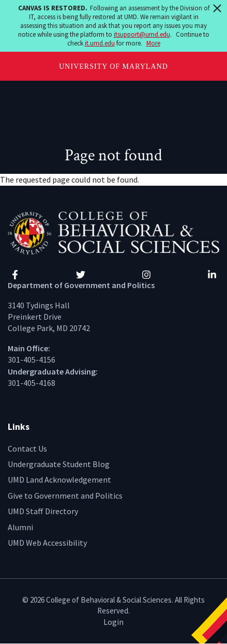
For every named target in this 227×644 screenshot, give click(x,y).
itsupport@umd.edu (142, 34)
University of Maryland (114, 66)
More (153, 43)
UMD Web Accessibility (47, 543)
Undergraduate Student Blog (59, 464)
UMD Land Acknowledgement (59, 480)
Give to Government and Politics (65, 496)
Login (114, 622)
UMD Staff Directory (43, 511)
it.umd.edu (100, 43)
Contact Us (27, 448)
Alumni (20, 527)
